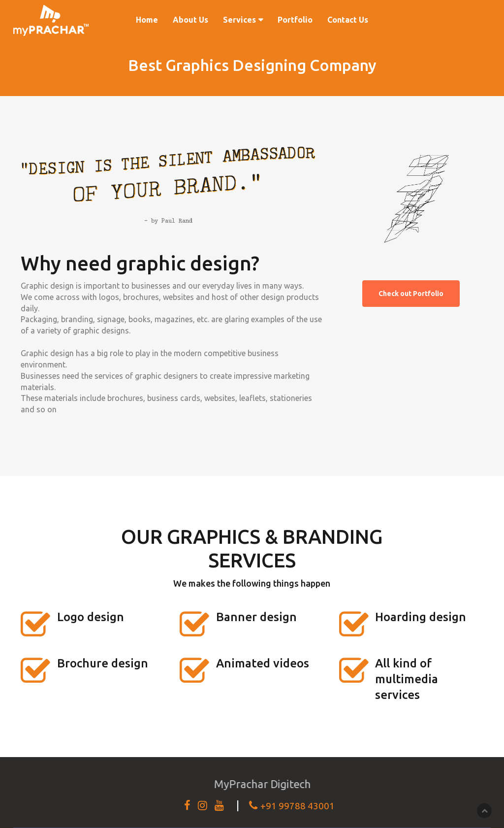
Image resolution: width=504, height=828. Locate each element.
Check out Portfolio (411, 294)
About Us (190, 20)
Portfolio (295, 20)
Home (147, 20)
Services (239, 20)
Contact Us (348, 20)
